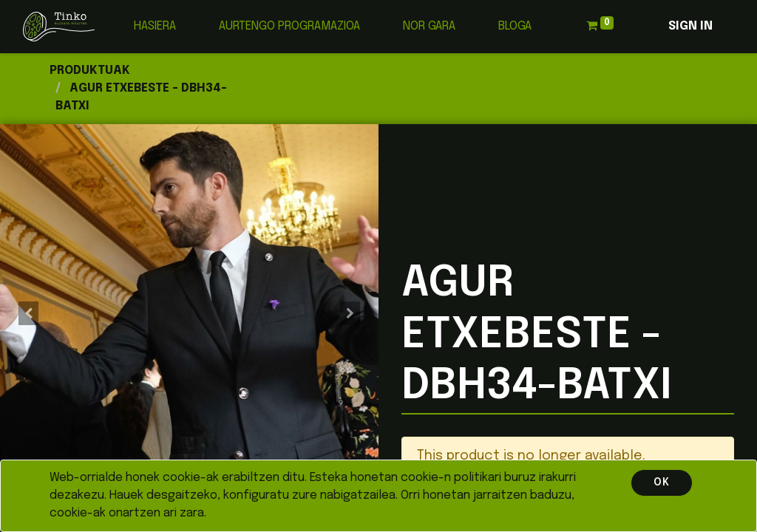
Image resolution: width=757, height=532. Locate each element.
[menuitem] (155, 27)
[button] (28, 313)
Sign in (690, 26)
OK (662, 482)
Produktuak (90, 71)
